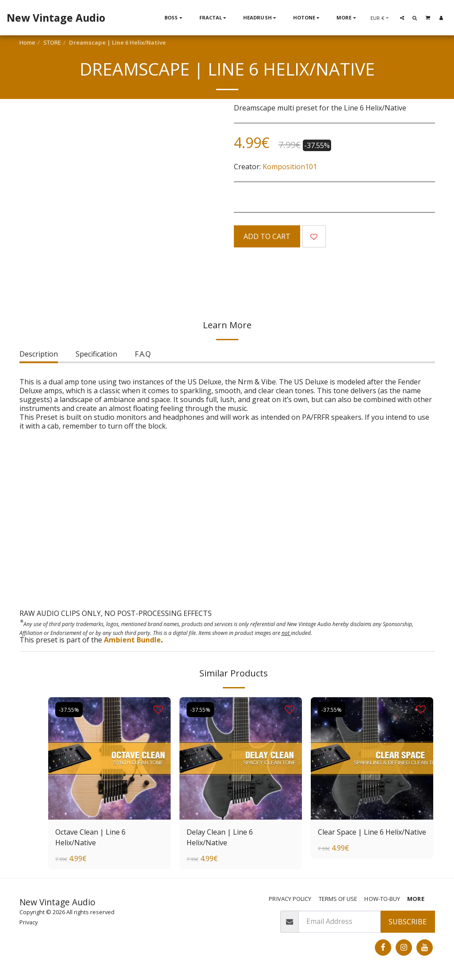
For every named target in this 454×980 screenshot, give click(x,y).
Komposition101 (290, 167)
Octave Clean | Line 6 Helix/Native (90, 837)
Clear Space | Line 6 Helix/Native (372, 832)
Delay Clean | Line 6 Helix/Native (220, 837)
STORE (52, 42)
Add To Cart (267, 236)
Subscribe (408, 922)
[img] (109, 758)
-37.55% (69, 710)
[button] (402, 18)
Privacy (29, 922)
